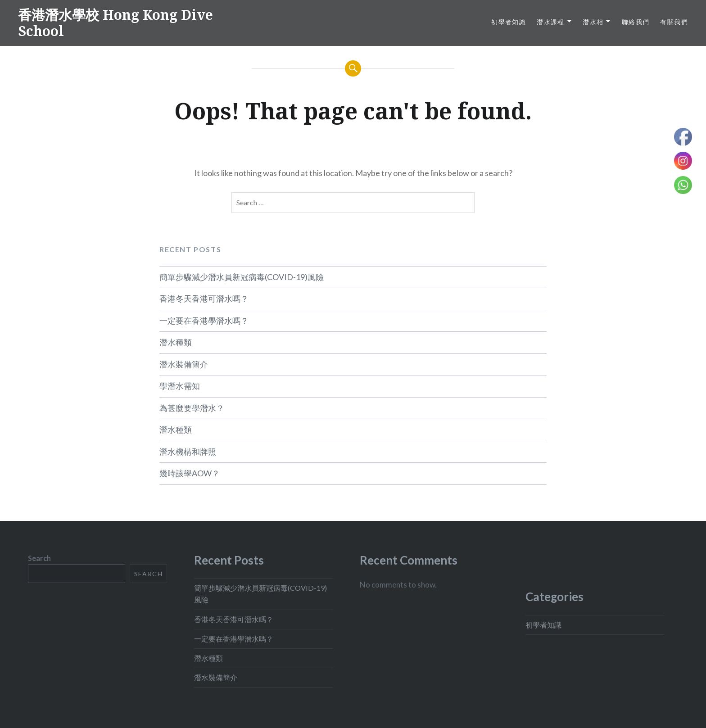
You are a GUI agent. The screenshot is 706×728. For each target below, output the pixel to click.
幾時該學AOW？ (190, 473)
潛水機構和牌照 (188, 452)
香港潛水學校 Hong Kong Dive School (115, 23)
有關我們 (674, 22)
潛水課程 (551, 22)
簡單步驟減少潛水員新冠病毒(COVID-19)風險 (242, 277)
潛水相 (593, 22)
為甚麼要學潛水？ (192, 408)
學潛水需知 (180, 386)
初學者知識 (509, 22)
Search (39, 558)
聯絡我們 (636, 22)
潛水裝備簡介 (184, 364)
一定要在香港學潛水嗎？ (204, 321)
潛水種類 (176, 342)
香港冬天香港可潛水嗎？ (204, 298)
